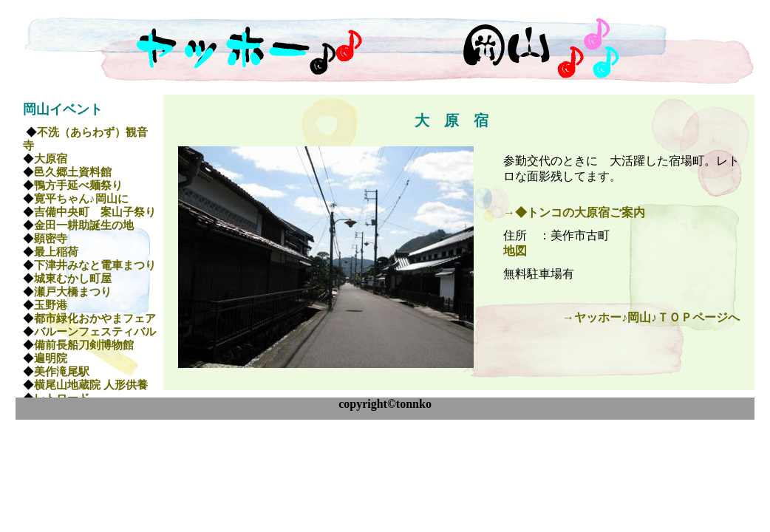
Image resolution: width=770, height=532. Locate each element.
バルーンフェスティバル (95, 332)
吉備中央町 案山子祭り (95, 212)
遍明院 (51, 358)
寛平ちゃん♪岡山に (81, 199)
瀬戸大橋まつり (73, 292)
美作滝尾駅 (62, 372)
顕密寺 (51, 239)
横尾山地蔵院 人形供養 (91, 385)
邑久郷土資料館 (73, 172)
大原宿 (51, 159)
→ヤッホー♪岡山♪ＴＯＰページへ (651, 317)
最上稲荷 (56, 252)
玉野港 (51, 305)
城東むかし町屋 (73, 279)
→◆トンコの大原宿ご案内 (574, 212)
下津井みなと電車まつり (95, 265)
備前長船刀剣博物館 (84, 345)
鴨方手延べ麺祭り (78, 185)
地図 (515, 251)
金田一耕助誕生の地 (84, 225)
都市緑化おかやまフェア (95, 318)
